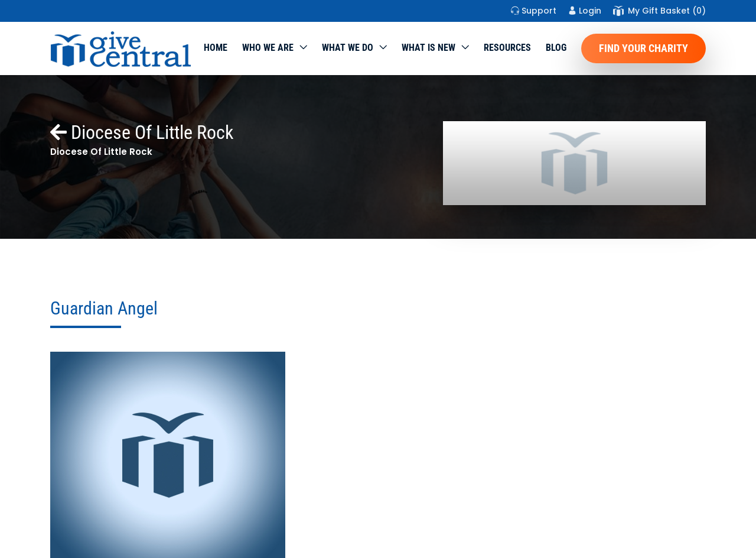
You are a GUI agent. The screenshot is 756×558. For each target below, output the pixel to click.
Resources (507, 48)
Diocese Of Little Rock (142, 132)
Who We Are (268, 48)
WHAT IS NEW (428, 48)
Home (216, 48)
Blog (556, 48)
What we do (348, 48)
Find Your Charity (643, 48)
